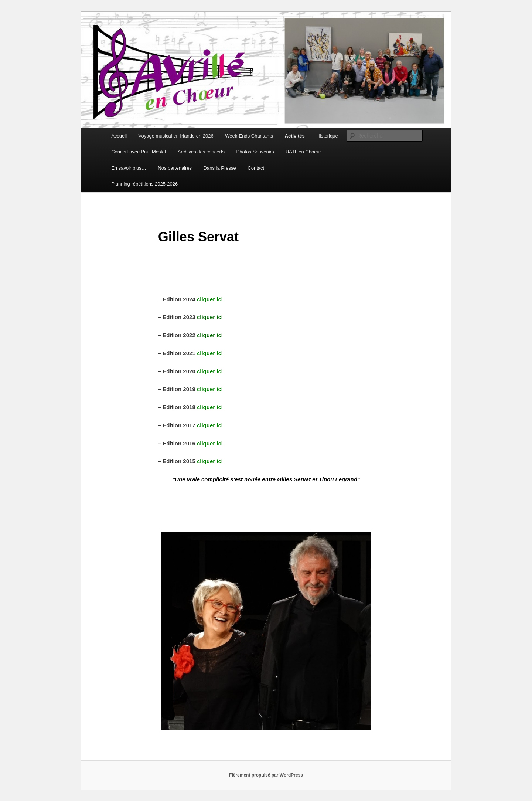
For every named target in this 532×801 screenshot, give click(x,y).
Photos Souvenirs (255, 152)
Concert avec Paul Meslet (139, 152)
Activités (295, 136)
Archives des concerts (201, 152)
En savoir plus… (129, 168)
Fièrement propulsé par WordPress (266, 775)
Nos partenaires (175, 168)
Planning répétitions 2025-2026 (144, 184)
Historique (327, 136)
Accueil (119, 136)
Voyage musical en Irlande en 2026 (176, 136)
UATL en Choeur (303, 152)
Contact (256, 168)
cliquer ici (210, 425)
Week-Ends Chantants (249, 136)
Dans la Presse (220, 168)
